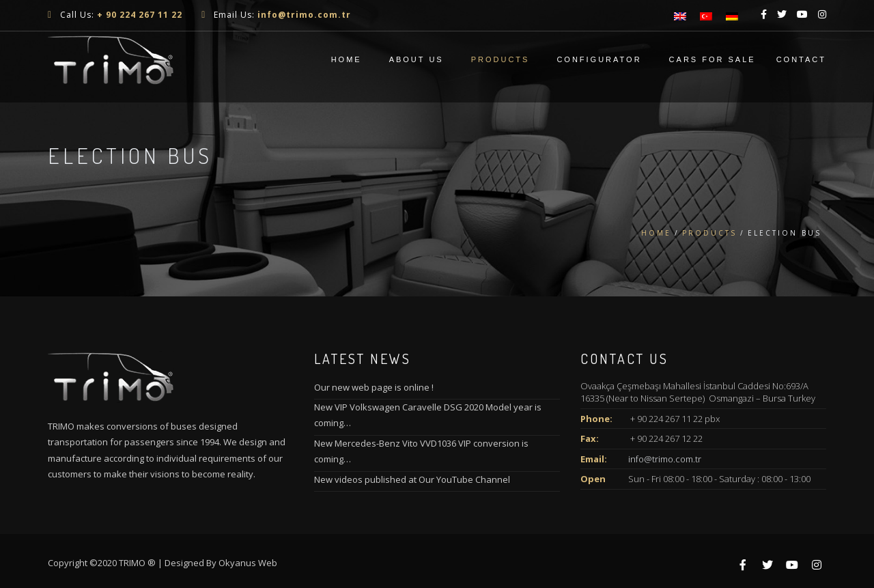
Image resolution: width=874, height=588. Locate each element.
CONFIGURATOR (599, 59)
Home (347, 59)
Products (501, 59)
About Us (417, 59)
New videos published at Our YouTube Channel (412, 479)
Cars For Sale (713, 59)
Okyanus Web (248, 563)
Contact (801, 59)
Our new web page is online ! (374, 387)
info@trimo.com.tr (665, 459)
